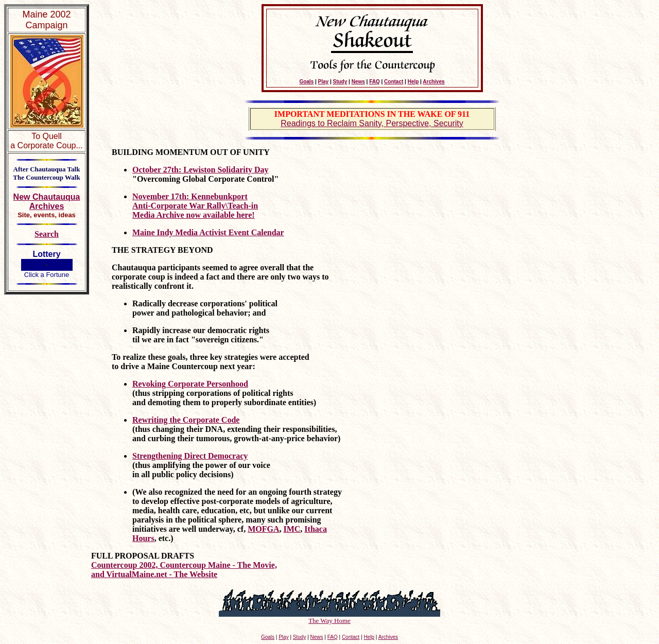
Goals (306, 82)
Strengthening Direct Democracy (190, 456)
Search (47, 234)
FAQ (375, 82)
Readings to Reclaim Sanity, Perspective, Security (372, 123)
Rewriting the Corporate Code (186, 420)
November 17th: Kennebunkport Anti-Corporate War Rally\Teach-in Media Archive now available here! (195, 206)
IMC (292, 529)
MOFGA (263, 529)
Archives (433, 82)
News (358, 82)
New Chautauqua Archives (47, 202)
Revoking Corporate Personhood (190, 384)
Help (413, 82)
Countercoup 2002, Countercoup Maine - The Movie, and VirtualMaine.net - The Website (184, 570)
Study (340, 82)
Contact (394, 82)
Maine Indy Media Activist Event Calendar (208, 232)
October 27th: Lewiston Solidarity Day (201, 170)
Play (324, 82)
